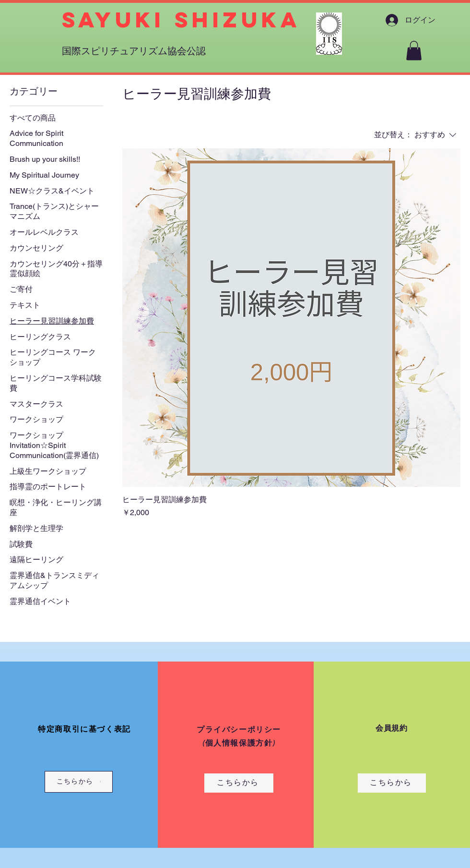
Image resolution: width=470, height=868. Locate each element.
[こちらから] (79, 782)
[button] (414, 51)
